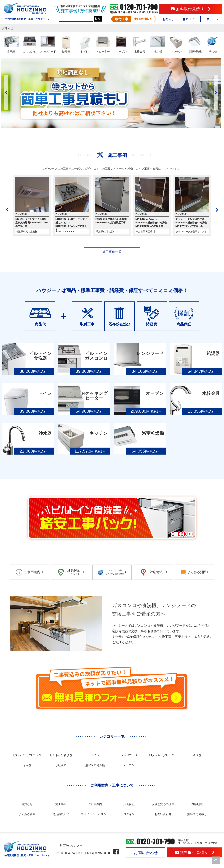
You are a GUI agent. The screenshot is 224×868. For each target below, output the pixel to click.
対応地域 (197, 804)
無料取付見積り (190, 9)
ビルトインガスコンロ (27, 755)
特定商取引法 (61, 814)
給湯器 (197, 755)
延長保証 (129, 804)
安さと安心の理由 (163, 804)
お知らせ (27, 804)
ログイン (190, 19)
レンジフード (129, 755)
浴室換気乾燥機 (95, 765)
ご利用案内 (95, 804)
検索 (98, 19)
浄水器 (27, 765)
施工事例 (61, 804)
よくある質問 (27, 814)
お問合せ (168, 19)
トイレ (95, 755)
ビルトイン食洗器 (61, 755)
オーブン (129, 765)
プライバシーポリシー (95, 814)
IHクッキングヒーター (163, 755)
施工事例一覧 (112, 252)
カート (212, 19)
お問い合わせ (163, 814)
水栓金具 (61, 765)
